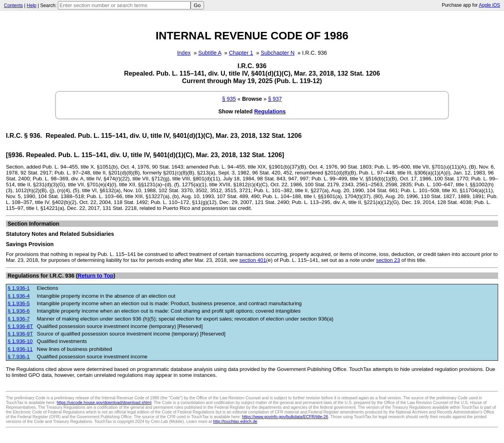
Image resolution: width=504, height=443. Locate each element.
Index (184, 53)
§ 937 (275, 99)
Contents (13, 6)
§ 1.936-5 (19, 303)
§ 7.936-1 (19, 357)
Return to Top (95, 276)
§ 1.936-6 (19, 311)
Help (32, 6)
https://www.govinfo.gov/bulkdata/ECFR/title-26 (285, 417)
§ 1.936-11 (20, 349)
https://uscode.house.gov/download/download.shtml (104, 402)
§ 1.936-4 (19, 296)
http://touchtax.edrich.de (235, 421)
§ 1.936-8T (20, 326)
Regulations (270, 111)
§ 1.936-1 (19, 288)
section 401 (253, 260)
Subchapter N (278, 53)
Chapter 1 (241, 53)
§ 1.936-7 (19, 319)
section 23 (388, 260)
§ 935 (229, 99)
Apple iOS (489, 5)
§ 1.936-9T (20, 334)
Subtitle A (209, 53)
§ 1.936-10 (20, 341)
